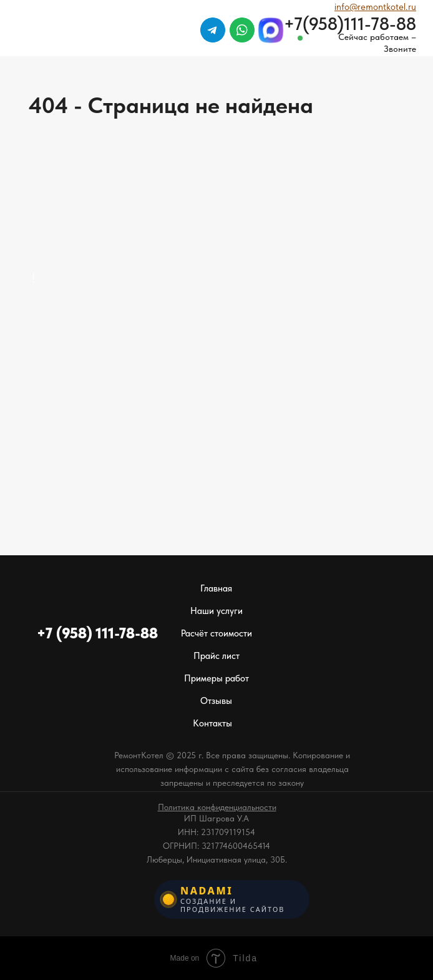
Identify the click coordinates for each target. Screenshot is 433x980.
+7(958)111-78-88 (350, 24)
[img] (394, 62)
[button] (217, 807)
